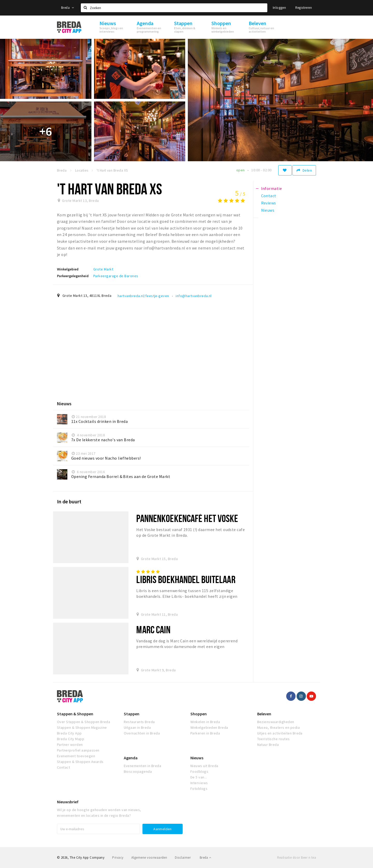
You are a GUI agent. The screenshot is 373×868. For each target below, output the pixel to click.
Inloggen (279, 8)
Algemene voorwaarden (149, 858)
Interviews (199, 783)
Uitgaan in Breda (137, 727)
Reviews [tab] (269, 203)
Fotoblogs (199, 789)
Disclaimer (183, 858)
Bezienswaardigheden (276, 722)
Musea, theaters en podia (279, 727)
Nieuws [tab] (268, 210)
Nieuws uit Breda (204, 766)
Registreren (304, 8)
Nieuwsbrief (68, 802)
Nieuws (197, 758)
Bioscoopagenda (138, 771)
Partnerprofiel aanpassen (78, 750)
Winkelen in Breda (205, 722)
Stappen (132, 714)
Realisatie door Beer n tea (297, 858)
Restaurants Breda (139, 722)
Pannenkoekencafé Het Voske (187, 518)
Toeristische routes (274, 739)
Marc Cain (153, 630)
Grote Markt (103, 269)
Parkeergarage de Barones (116, 276)
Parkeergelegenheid (73, 276)
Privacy (118, 858)
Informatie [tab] (272, 188)
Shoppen (199, 714)
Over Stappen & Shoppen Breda (84, 722)
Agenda (131, 758)
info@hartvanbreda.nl (194, 296)
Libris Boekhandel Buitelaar (186, 579)
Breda (68, 8)
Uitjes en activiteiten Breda (280, 733)
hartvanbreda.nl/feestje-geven (143, 296)
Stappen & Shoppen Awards (80, 762)
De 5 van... (199, 777)
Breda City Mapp (71, 739)
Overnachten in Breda (142, 733)
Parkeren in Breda (205, 733)
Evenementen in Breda (143, 766)
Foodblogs (199, 771)
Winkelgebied (68, 269)
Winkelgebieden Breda (209, 727)
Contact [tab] (269, 196)
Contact (63, 767)
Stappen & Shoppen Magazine (82, 727)
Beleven (264, 714)
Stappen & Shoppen (75, 714)
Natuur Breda (268, 745)
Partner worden (70, 745)
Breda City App (69, 733)
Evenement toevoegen (76, 756)
